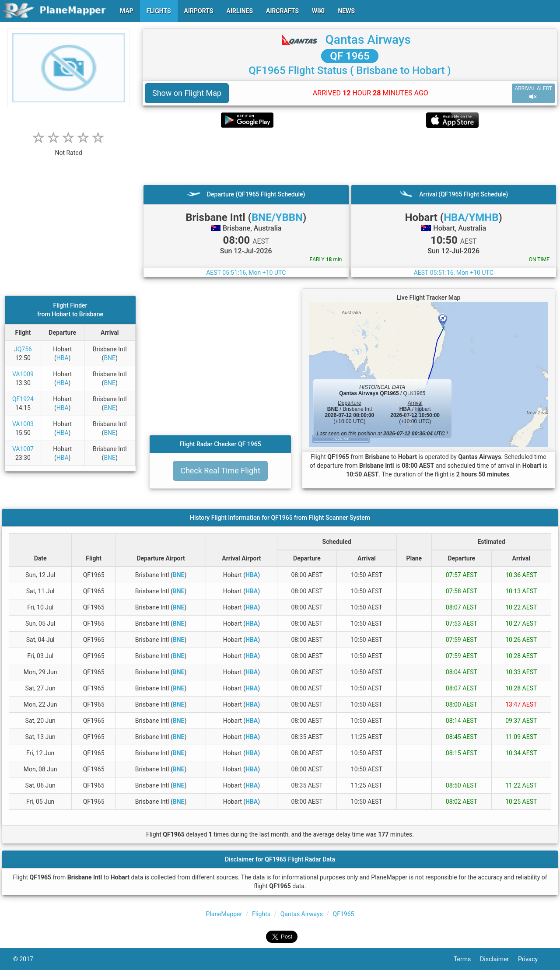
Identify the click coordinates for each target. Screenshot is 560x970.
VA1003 (23, 424)
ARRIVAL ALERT (533, 93)
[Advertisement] (350, 156)
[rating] (69, 148)
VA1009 (23, 374)
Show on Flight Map (187, 93)
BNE (110, 358)
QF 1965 (350, 56)
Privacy (532, 959)
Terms (467, 959)
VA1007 (23, 449)
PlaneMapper (224, 914)
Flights (261, 914)
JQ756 (23, 349)
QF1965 (344, 914)
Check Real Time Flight (220, 471)
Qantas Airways (368, 40)
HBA (63, 358)
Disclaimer (499, 959)
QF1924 (23, 399)
